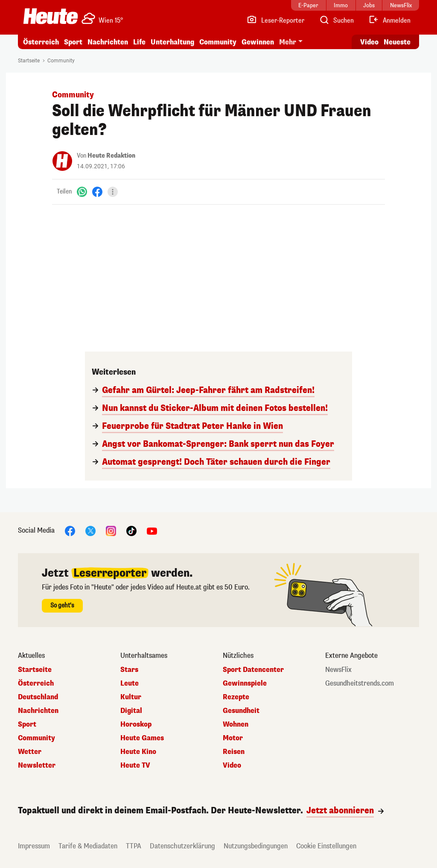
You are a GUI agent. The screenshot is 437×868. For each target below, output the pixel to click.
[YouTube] (152, 530)
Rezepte (236, 697)
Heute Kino (138, 752)
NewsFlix (338, 670)
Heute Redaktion (111, 156)
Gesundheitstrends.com (360, 683)
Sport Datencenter (253, 670)
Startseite (29, 61)
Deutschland (38, 697)
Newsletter (37, 765)
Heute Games (142, 738)
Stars (129, 670)
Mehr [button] (288, 42)
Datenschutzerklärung (182, 846)
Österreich (41, 42)
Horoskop (136, 724)
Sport (73, 42)
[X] (90, 530)
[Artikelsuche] (336, 21)
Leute (130, 683)
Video (232, 765)
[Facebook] (97, 192)
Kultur (131, 697)
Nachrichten (108, 42)
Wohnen (236, 724)
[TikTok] (131, 530)
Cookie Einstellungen (326, 846)
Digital (131, 711)
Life (139, 42)
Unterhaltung (172, 42)
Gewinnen (258, 42)
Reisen (234, 752)
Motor (233, 738)
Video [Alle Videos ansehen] (369, 42)
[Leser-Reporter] (275, 21)
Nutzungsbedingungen (256, 846)
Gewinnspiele (245, 683)
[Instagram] (111, 530)
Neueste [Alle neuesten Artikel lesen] (397, 42)
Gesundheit (241, 711)
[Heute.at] (51, 16)
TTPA (134, 846)
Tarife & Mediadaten (88, 846)
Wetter (30, 752)
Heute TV (135, 765)
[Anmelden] (389, 21)
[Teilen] (113, 192)
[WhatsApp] (82, 192)
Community (218, 42)
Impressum (34, 846)
